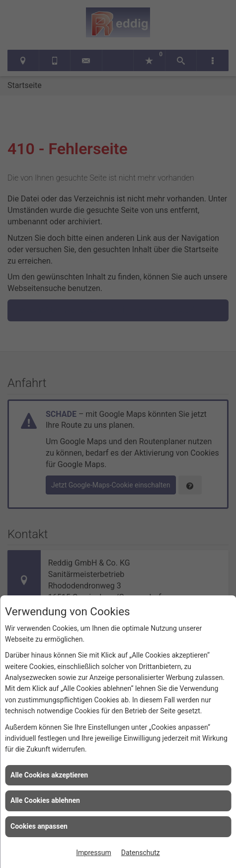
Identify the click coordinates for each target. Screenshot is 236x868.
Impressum (93, 853)
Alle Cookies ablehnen (45, 800)
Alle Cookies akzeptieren (49, 775)
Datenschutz (141, 853)
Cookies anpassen (39, 826)
